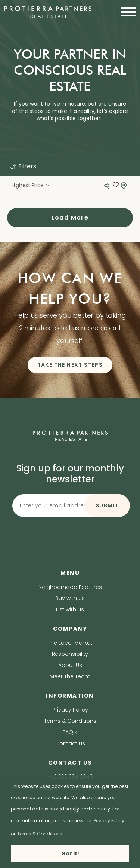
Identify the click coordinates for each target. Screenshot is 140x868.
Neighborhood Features (70, 587)
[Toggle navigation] (126, 12)
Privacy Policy (70, 710)
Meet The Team (70, 676)
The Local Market (70, 643)
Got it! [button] (70, 853)
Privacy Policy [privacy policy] (109, 821)
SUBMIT (107, 505)
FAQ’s (70, 732)
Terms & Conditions (70, 721)
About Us (70, 665)
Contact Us (70, 743)
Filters (23, 166)
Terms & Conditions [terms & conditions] (40, 834)
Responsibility (70, 654)
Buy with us (70, 598)
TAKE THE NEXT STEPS (70, 365)
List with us (70, 609)
